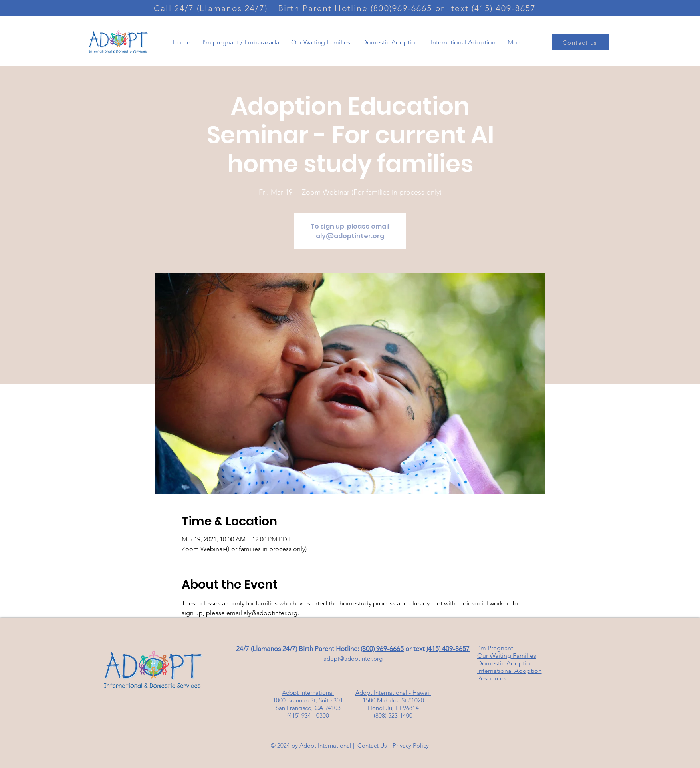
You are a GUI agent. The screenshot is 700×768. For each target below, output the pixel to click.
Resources (492, 678)
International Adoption (510, 671)
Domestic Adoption (506, 663)
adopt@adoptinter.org (353, 658)
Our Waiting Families (507, 656)
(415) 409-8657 (448, 649)
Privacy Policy (411, 745)
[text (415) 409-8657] (495, 8)
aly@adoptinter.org (350, 236)
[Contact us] (581, 42)
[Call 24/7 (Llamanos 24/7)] (212, 8)
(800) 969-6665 (382, 649)
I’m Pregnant (495, 648)
